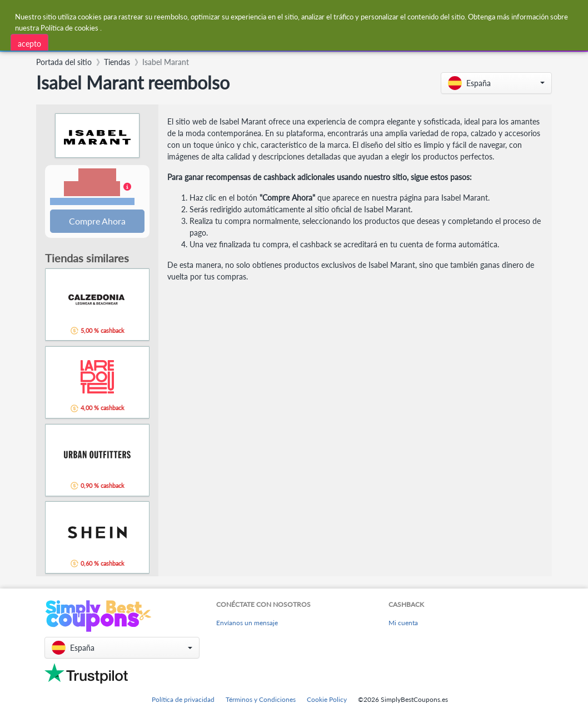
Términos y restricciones (92, 202)
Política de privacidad (183, 699)
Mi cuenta (403, 623)
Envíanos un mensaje (247, 623)
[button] (496, 83)
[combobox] (178, 43)
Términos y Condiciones (261, 699)
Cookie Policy (327, 699)
